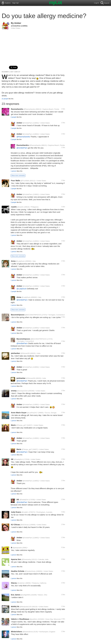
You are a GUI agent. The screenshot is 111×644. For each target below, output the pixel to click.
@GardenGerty (30, 571)
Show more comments (18, 175)
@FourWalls (25, 181)
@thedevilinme (28, 632)
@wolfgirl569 (25, 595)
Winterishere (16, 632)
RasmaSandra (17, 109)
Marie (13, 425)
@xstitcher (21, 583)
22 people (5, 99)
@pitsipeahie (17, 548)
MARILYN (15, 606)
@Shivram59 (25, 353)
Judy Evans (16, 512)
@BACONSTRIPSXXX (33, 315)
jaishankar (15, 353)
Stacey (14, 583)
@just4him (34, 619)
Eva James (16, 595)
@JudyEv (25, 512)
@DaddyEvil (18, 459)
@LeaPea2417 (32, 413)
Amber (18, 23)
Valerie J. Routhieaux (20, 619)
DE (12, 459)
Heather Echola (18, 571)
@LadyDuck (20, 261)
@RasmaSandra (29, 109)
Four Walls (16, 181)
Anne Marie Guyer (19, 413)
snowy (14, 391)
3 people (13, 202)
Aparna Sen (16, 559)
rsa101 (14, 207)
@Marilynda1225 (26, 607)
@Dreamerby (26, 559)
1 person (14, 171)
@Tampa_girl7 (21, 425)
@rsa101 (20, 207)
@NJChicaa (24, 525)
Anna (13, 261)
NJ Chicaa (15, 525)
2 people (13, 117)
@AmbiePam (16, 26)
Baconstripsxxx (18, 315)
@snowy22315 (22, 391)
